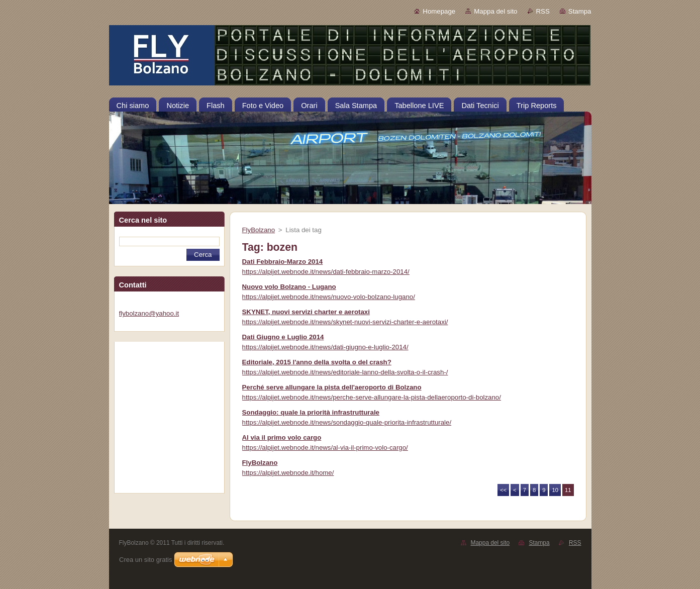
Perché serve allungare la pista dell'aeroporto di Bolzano (332, 387)
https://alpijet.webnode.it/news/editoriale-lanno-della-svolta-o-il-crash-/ (345, 372)
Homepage (439, 11)
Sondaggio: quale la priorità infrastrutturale (311, 412)
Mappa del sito (495, 11)
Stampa (580, 11)
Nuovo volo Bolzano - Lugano (289, 287)
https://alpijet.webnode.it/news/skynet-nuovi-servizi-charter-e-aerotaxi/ (345, 322)
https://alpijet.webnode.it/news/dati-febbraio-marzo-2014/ (326, 272)
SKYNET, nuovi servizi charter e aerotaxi (306, 312)
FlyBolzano (259, 230)
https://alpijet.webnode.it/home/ (288, 473)
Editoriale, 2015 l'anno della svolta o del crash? (317, 362)
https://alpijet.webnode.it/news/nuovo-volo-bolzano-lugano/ (329, 297)
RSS (543, 11)
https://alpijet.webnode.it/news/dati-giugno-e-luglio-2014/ (325, 347)
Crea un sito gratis (146, 560)
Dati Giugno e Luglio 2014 (283, 337)
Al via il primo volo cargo (282, 437)
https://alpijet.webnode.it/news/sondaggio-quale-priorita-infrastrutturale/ (347, 422)
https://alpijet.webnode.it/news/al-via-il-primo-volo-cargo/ (325, 448)
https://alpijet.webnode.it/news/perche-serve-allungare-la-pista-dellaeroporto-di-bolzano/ (372, 397)
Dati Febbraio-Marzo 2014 (283, 262)
